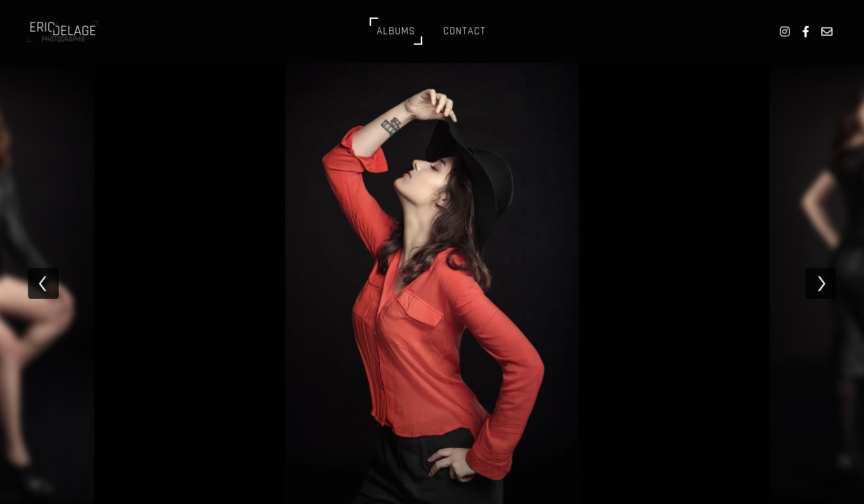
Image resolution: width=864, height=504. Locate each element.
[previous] (43, 283)
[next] (821, 283)
